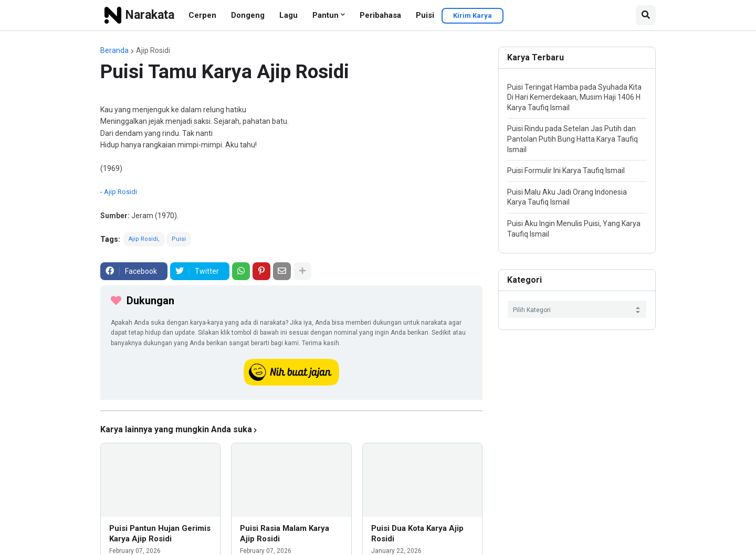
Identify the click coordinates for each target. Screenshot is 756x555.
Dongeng (248, 15)
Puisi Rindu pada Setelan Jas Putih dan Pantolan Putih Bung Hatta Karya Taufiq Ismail (573, 139)
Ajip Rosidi (153, 50)
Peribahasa (380, 15)
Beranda (114, 50)
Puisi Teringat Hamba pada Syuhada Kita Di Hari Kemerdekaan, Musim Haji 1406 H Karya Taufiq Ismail (574, 97)
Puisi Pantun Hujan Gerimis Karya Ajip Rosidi (160, 533)
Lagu (288, 15)
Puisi (425, 15)
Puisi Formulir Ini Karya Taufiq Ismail (566, 170)
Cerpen (202, 15)
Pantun (325, 15)
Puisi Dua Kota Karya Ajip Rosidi (417, 533)
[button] (646, 15)
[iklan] (291, 411)
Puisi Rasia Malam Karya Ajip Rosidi (285, 533)
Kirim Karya (472, 15)
